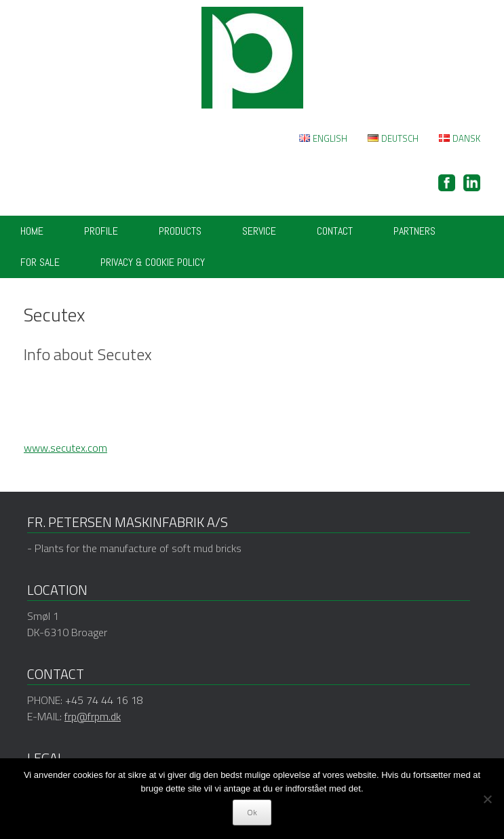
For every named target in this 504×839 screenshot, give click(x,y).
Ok (252, 812)
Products (180, 231)
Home (32, 231)
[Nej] (487, 799)
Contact (335, 231)
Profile (101, 231)
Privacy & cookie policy (153, 262)
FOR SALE (40, 262)
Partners (414, 231)
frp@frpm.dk (93, 716)
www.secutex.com (65, 448)
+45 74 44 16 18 (104, 700)
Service (259, 231)
